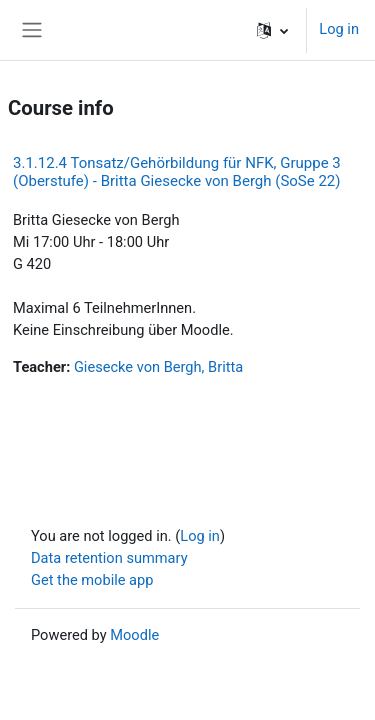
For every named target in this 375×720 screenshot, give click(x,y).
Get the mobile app (92, 580)
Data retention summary (109, 558)
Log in (339, 29)
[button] (272, 30)
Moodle (134, 635)
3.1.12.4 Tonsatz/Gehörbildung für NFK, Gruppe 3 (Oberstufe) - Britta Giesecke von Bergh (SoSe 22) (177, 172)
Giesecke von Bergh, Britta (158, 367)
